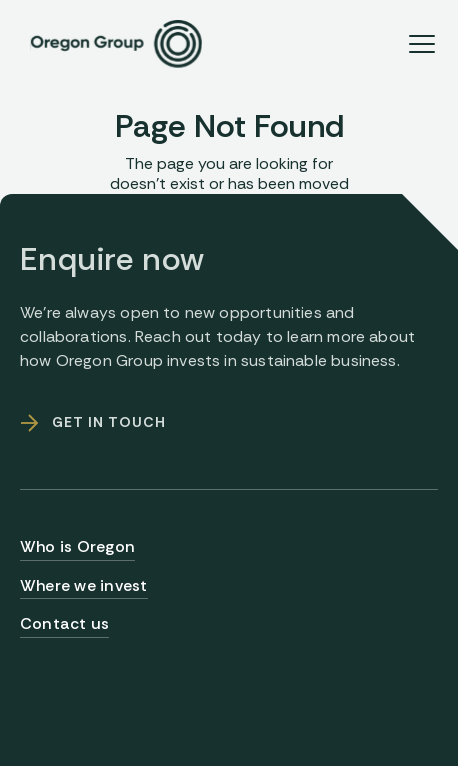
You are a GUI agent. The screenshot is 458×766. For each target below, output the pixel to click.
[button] (422, 44)
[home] (111, 44)
